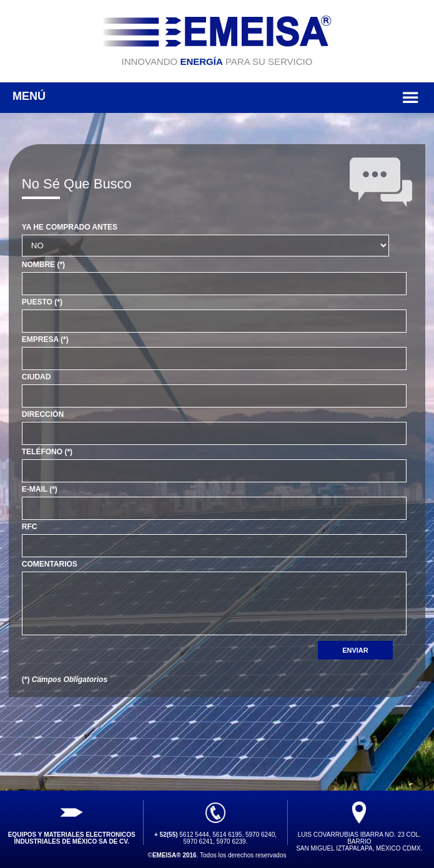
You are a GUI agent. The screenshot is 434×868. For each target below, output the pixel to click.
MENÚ (217, 98)
